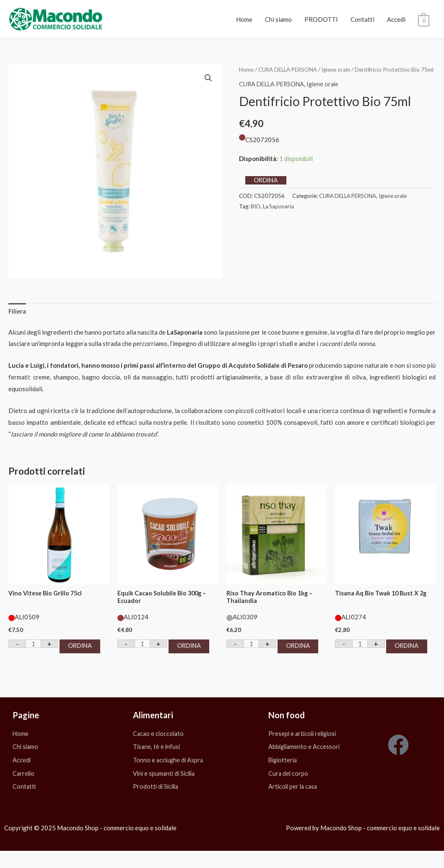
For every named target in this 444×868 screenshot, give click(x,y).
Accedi (396, 19)
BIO (256, 217)
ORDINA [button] (33, 660)
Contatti (362, 19)
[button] (208, 78)
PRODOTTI (321, 19)
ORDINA (266, 190)
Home (244, 19)
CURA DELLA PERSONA (290, 69)
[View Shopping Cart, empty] (424, 20)
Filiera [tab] (18, 312)
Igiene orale (341, 69)
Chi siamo (278, 19)
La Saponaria (279, 217)
